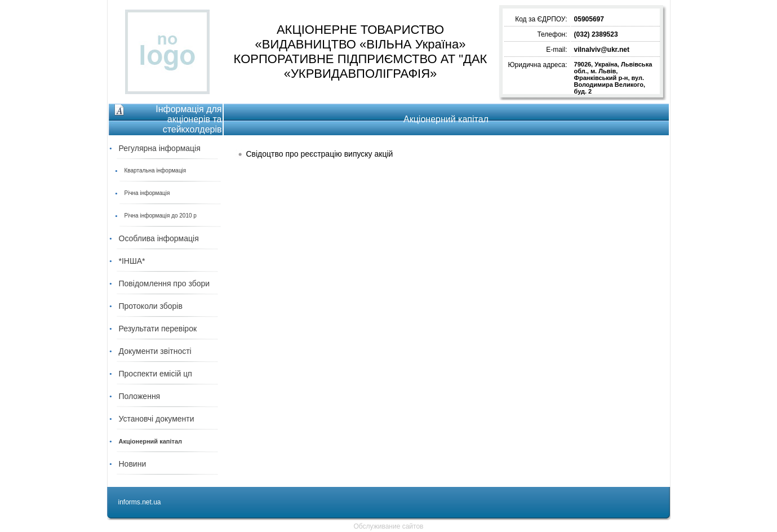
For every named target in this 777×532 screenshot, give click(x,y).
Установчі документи (157, 419)
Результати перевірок (158, 329)
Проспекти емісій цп (156, 374)
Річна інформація (147, 193)
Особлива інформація (159, 238)
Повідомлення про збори (165, 283)
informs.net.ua (140, 502)
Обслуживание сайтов (389, 526)
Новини (133, 464)
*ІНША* (132, 261)
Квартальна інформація (156, 170)
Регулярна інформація (160, 148)
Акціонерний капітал (151, 441)
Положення (140, 396)
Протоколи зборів (151, 306)
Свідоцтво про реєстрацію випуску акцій (319, 154)
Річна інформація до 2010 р (161, 216)
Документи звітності (155, 351)
